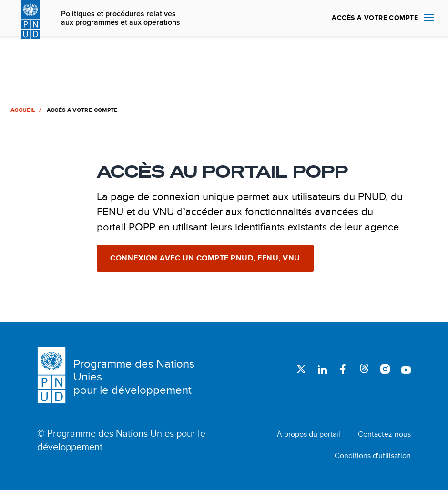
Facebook (343, 369)
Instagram (385, 369)
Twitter (301, 369)
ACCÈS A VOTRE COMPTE (375, 18)
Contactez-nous (384, 434)
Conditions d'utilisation (373, 456)
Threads (364, 369)
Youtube (406, 369)
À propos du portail (309, 434)
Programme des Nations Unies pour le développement (134, 377)
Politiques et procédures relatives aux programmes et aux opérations (121, 18)
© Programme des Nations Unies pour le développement (121, 440)
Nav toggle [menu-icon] (429, 17)
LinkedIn (322, 369)
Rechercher (313, 18)
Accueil (22, 110)
